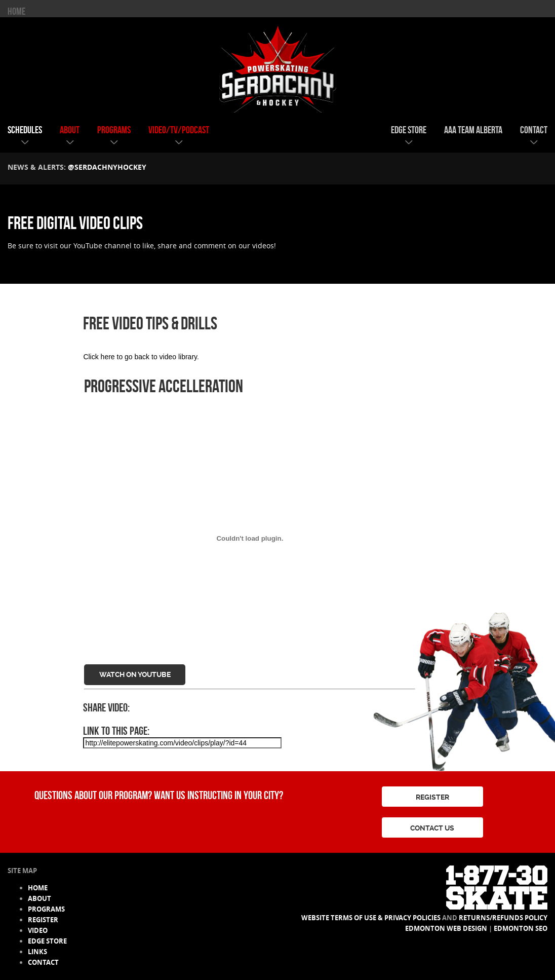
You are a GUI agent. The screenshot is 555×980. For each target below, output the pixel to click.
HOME (16, 11)
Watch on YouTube (135, 674)
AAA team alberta (473, 130)
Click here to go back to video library (140, 357)
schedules (25, 130)
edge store (409, 130)
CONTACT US (432, 828)
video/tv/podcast (179, 130)
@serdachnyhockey (107, 167)
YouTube (88, 246)
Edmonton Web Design (446, 928)
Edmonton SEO (521, 928)
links (37, 952)
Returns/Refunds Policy (503, 918)
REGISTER (432, 797)
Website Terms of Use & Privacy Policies (371, 918)
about (70, 130)
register (43, 920)
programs (114, 130)
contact (534, 130)
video (38, 930)
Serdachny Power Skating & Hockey (277, 65)
